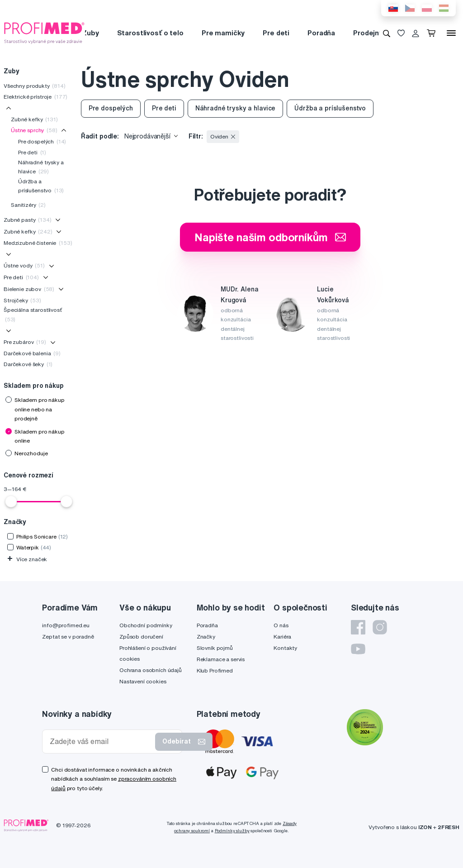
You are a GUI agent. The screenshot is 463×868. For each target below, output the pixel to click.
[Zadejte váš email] (101, 742)
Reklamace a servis (221, 659)
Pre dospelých (42, 141)
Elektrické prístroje (35, 97)
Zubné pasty (28, 220)
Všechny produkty (35, 86)
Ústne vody (24, 265)
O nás (281, 625)
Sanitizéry (28, 205)
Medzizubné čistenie (38, 243)
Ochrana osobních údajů (151, 670)
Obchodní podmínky (146, 625)
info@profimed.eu (66, 625)
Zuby (90, 33)
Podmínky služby (232, 831)
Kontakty (285, 648)
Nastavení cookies (143, 681)
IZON (425, 827)
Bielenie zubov (29, 289)
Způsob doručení (141, 637)
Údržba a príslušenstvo (41, 186)
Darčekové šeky (28, 364)
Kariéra (282, 637)
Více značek (27, 559)
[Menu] (451, 33)
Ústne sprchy (34, 130)
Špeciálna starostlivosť (33, 314)
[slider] (11, 501)
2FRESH (449, 827)
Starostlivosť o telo (150, 33)
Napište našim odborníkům (270, 237)
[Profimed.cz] (44, 33)
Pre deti (276, 33)
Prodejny (368, 33)
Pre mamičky (223, 33)
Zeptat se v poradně (68, 637)
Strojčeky (22, 300)
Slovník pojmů (215, 648)
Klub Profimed (215, 670)
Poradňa (321, 33)
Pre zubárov (25, 342)
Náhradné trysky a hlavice (41, 167)
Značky (206, 637)
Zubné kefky (34, 119)
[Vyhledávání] (387, 33)
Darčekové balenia (32, 353)
